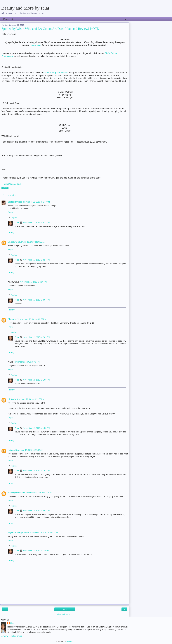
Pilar (17, 223)
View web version (65, 614)
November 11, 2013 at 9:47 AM (36, 202)
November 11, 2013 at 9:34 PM (27, 362)
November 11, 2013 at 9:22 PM (33, 319)
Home (65, 609)
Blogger (70, 641)
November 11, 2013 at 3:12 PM (36, 223)
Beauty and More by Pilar (25, 8)
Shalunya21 (13, 319)
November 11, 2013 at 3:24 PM (36, 260)
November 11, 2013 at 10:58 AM (31, 242)
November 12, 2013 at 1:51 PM (36, 471)
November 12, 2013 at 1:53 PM (36, 380)
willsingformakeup (16, 493)
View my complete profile (11, 636)
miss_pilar (36, 45)
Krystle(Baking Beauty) (19, 533)
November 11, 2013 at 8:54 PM (36, 300)
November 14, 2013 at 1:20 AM (36, 551)
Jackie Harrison (15, 202)
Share (5, 188)
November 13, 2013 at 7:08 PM (39, 493)
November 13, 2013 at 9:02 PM (36, 511)
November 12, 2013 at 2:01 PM (36, 337)
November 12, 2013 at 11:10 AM (29, 450)
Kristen (11, 450)
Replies (14, 218)
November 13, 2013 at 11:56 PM (44, 533)
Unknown (12, 242)
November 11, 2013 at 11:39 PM (30, 399)
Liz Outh (12, 399)
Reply (10, 212)
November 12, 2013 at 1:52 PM (36, 428)
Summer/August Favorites (56, 73)
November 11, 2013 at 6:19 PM (33, 282)
